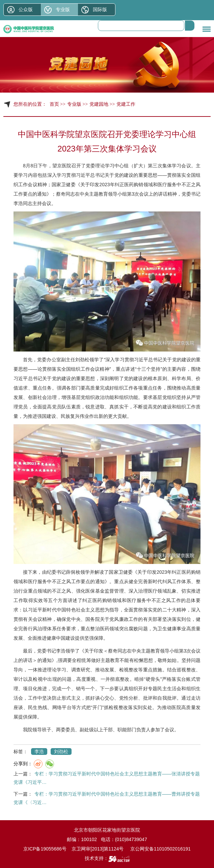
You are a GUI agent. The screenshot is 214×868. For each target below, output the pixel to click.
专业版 (63, 9)
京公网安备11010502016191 (160, 849)
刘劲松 (82, 360)
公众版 (26, 9)
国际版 (100, 9)
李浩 (18, 203)
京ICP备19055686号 (45, 849)
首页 (54, 104)
